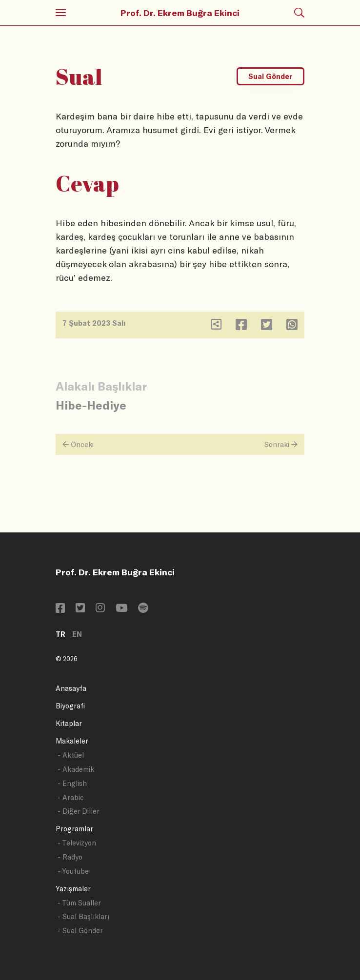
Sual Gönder (270, 76)
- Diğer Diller (79, 811)
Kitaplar (69, 723)
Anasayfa (71, 688)
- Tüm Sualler (79, 903)
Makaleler (72, 741)
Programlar (74, 829)
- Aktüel (71, 755)
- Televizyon (77, 843)
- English (72, 783)
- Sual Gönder (80, 931)
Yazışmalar (73, 889)
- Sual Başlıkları (83, 916)
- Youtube (73, 871)
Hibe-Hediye (91, 405)
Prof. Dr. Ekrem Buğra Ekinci (180, 13)
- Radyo (70, 857)
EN (77, 634)
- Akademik (76, 769)
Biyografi (70, 706)
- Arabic (71, 797)
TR (60, 634)
